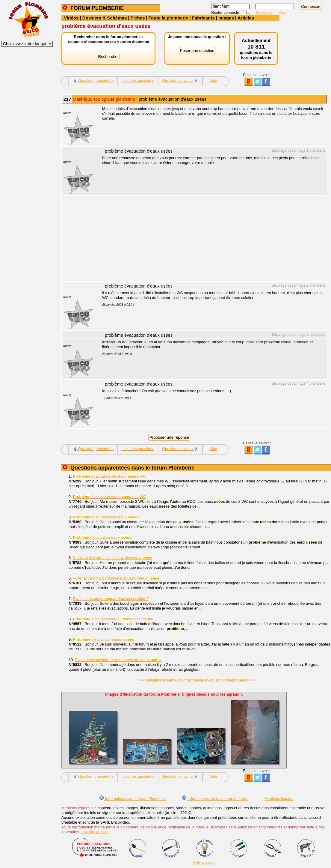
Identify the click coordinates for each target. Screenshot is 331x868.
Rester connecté (226, 12)
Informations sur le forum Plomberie (132, 799)
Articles (246, 18)
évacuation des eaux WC (109, 476)
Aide (283, 12)
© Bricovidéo (204, 862)
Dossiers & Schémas (105, 18)
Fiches (138, 18)
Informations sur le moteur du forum (215, 799)
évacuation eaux (102, 537)
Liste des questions (138, 81)
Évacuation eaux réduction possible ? (111, 599)
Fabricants (203, 18)
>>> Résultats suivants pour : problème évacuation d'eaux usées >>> (196, 680)
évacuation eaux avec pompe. (114, 619)
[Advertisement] (211, 239)
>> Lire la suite (95, 832)
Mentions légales (279, 799)
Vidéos (71, 18)
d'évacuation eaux (103, 639)
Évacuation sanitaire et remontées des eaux (118, 660)
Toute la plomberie (168, 18)
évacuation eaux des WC (109, 497)
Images (226, 18)
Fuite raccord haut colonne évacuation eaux (116, 578)
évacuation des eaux (106, 517)
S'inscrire (265, 12)
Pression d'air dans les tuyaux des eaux (112, 558)
